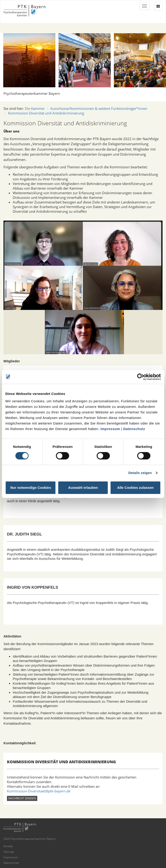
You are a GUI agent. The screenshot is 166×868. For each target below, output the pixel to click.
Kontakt (8, 846)
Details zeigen (140, 473)
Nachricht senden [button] (22, 798)
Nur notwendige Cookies (31, 488)
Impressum (110, 429)
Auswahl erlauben (83, 488)
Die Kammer (35, 108)
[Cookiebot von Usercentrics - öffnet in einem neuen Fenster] (140, 377)
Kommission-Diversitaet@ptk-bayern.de (39, 791)
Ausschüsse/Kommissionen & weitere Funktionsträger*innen (99, 108)
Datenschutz (134, 429)
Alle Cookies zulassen (135, 488)
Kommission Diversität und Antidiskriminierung (46, 113)
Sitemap (9, 852)
